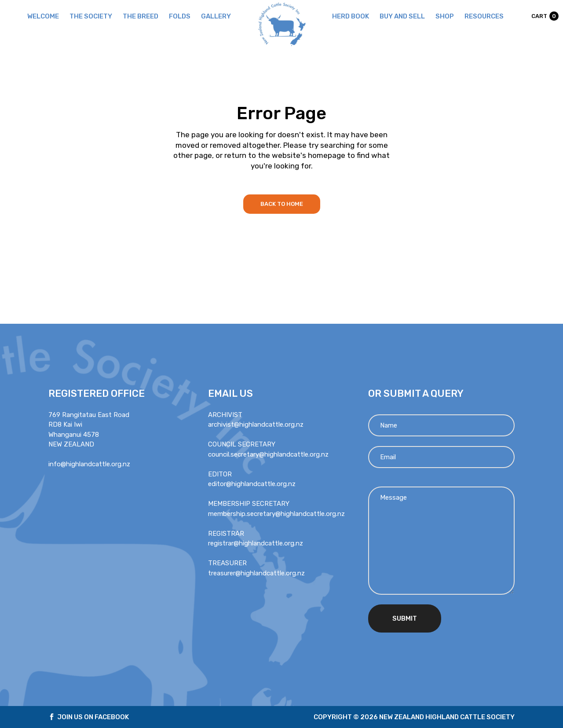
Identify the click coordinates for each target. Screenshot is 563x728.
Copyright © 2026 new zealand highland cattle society (414, 717)
